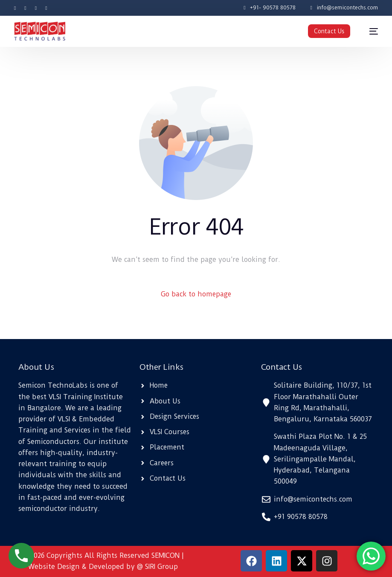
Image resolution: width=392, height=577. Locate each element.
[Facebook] (17, 7)
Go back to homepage (196, 294)
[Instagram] (36, 7)
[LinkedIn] (46, 7)
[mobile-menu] (369, 31)
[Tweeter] (25, 7)
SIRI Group (161, 567)
